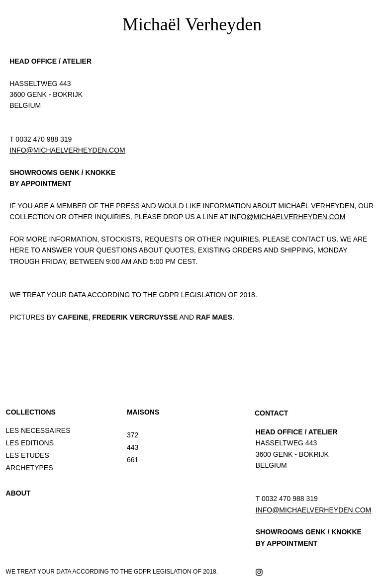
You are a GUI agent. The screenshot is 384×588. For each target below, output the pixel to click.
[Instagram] (259, 572)
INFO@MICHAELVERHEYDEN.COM (67, 150)
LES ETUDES (28, 455)
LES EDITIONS (30, 443)
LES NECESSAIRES (38, 430)
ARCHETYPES (30, 468)
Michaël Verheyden (192, 24)
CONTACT (271, 413)
